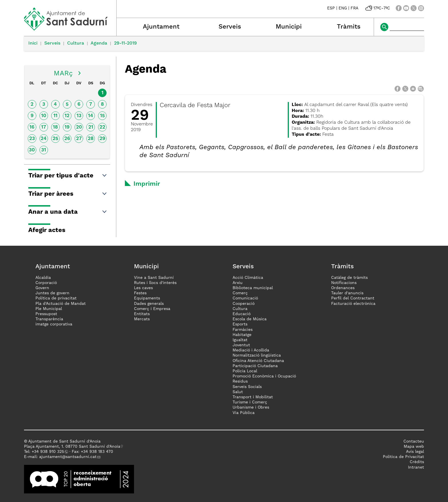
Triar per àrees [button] (68, 194)
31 (44, 150)
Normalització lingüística (257, 355)
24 (44, 139)
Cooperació (244, 304)
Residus (240, 381)
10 (44, 116)
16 (32, 127)
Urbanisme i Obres (251, 407)
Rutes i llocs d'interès (155, 283)
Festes (140, 293)
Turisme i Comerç (250, 402)
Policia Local (245, 371)
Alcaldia (43, 278)
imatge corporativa (54, 324)
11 (55, 116)
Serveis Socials (247, 387)
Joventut (241, 345)
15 (102, 116)
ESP (331, 8)
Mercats (142, 319)
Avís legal (415, 452)
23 (32, 139)
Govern (42, 288)
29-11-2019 (125, 43)
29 (102, 139)
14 (91, 116)
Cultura (76, 43)
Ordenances (343, 288)
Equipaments (147, 298)
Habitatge (242, 335)
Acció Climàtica (248, 278)
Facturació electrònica (353, 304)
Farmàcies (243, 330)
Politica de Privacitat (403, 457)
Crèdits (417, 462)
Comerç (240, 293)
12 (67, 116)
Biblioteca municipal (253, 288)
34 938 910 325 (49, 452)
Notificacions (344, 283)
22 (102, 127)
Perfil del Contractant (353, 298)
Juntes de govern (52, 293)
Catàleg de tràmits (349, 278)
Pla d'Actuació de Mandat (61, 304)
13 (79, 116)
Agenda (99, 43)
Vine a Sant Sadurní (154, 278)
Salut (238, 392)
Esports (240, 324)
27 (79, 139)
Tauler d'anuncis (347, 293)
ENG (343, 8)
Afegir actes (47, 230)
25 (55, 139)
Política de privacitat (56, 298)
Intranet (416, 467)
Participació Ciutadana (255, 366)
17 (44, 127)
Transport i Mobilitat (253, 397)
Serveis (230, 27)
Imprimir (147, 184)
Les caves (143, 288)
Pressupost (46, 314)
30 (32, 150)
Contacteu (414, 441)
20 (79, 127)
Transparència (49, 319)
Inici (33, 43)
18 (55, 127)
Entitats (142, 314)
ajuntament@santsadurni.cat (68, 457)
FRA (354, 8)
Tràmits (349, 27)
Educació (242, 314)
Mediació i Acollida (251, 350)
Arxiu (238, 283)
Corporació (46, 283)
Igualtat (240, 340)
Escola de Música (250, 319)
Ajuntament (161, 27)
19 (67, 127)
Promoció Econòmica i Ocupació (264, 376)
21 (91, 127)
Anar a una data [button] (68, 212)
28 (91, 139)
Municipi (289, 27)
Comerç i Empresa (152, 309)
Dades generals (149, 304)
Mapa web (414, 447)
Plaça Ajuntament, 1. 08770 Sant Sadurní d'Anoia (72, 447)
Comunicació (245, 298)
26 (67, 139)
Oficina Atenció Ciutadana (258, 361)
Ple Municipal (49, 309)
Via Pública (244, 413)
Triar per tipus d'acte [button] (68, 176)
